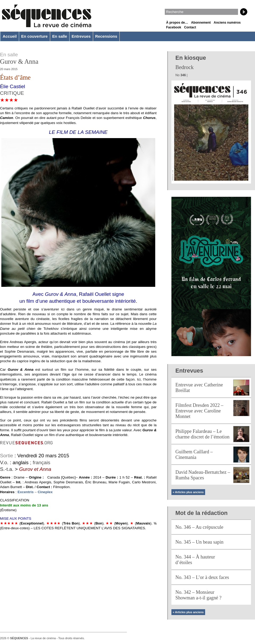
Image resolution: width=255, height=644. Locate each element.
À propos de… (177, 23)
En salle (60, 36)
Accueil (10, 36)
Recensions (106, 36)
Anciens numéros (227, 23)
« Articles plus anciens (188, 492)
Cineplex (45, 492)
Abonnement (201, 23)
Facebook (174, 27)
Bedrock (185, 67)
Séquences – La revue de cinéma (47, 16)
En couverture (34, 36)
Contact (190, 27)
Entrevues (81, 36)
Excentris (26, 492)
